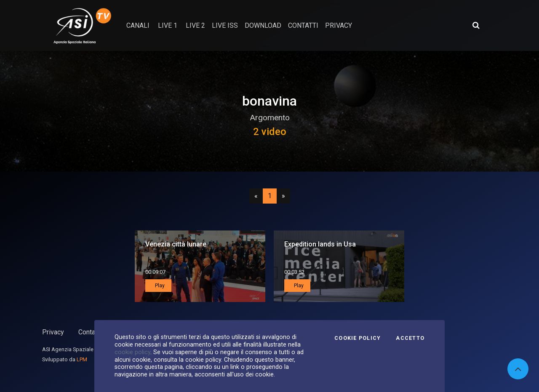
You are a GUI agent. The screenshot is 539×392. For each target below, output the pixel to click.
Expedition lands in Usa (320, 244)
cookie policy (132, 352)
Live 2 (195, 25)
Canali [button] (138, 25)
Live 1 (168, 25)
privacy (339, 25)
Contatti (90, 332)
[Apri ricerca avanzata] (476, 25)
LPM (82, 359)
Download (263, 25)
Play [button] (159, 286)
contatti (303, 25)
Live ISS (225, 25)
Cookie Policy (358, 338)
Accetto (410, 338)
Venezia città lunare (176, 244)
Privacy (53, 332)
